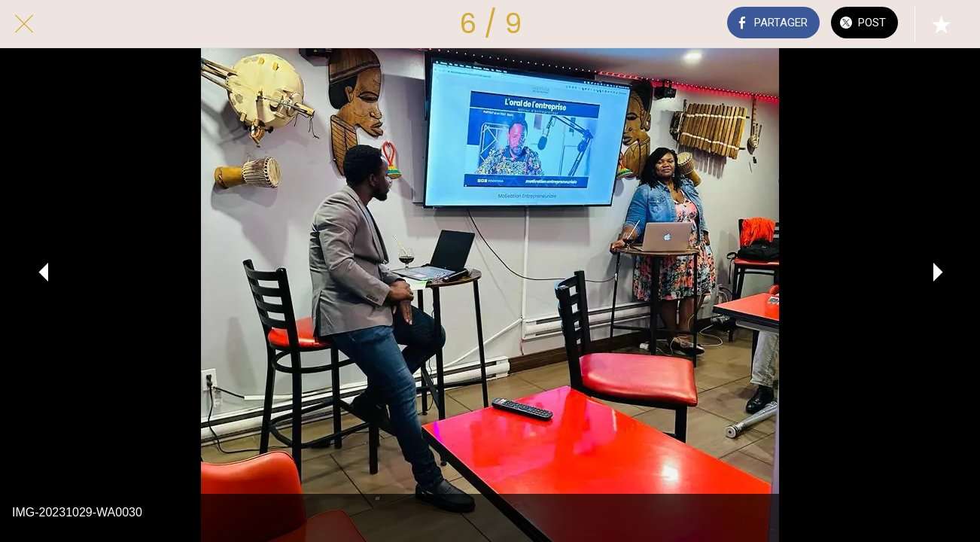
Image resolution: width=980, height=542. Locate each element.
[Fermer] (24, 24)
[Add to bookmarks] (941, 24)
